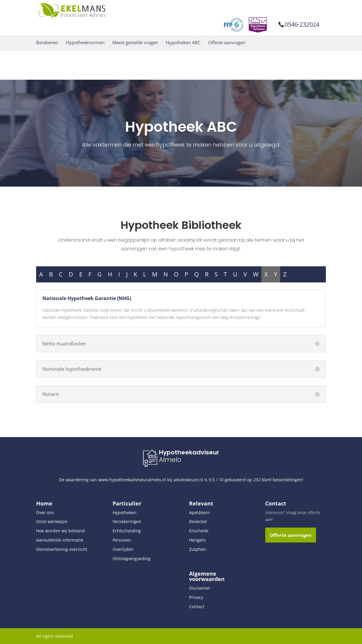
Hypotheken (125, 512)
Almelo (170, 460)
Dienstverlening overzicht (62, 549)
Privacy (196, 597)
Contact (197, 607)
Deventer (198, 521)
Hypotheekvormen (85, 43)
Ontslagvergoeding (132, 558)
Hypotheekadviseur (189, 452)
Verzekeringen (127, 521)
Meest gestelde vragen (135, 43)
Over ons (45, 512)
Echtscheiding (127, 531)
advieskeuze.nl (188, 480)
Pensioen (122, 540)
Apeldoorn (200, 512)
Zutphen (198, 549)
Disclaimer (200, 588)
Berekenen (47, 43)
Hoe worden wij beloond (60, 531)
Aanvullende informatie (60, 540)
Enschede (199, 531)
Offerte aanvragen (227, 43)
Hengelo (197, 540)
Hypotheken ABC (183, 43)
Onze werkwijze (52, 521)
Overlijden (123, 549)
